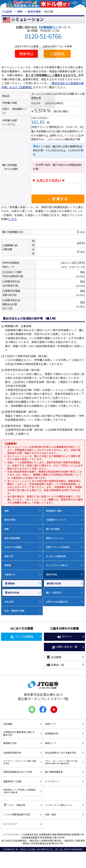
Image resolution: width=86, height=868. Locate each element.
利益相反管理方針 (12, 753)
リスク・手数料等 (14, 805)
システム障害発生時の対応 (17, 814)
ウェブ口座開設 (22, 637)
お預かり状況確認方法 (57, 602)
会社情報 (8, 724)
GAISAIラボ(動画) (13, 547)
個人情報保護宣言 (54, 772)
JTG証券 (7, 12)
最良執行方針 (10, 743)
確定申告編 (14, 592)
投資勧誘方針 (52, 733)
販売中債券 (34, 12)
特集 (7, 529)
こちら (13, 219)
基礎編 (11, 583)
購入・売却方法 (54, 592)
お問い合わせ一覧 (64, 647)
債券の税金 (52, 574)
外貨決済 (9, 602)
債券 (20, 12)
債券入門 (9, 556)
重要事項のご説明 (12, 781)
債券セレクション (55, 538)
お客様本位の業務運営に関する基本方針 (19, 733)
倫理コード (51, 743)
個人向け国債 (53, 529)
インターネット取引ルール (58, 805)
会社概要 (54, 657)
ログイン (64, 637)
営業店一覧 (55, 665)
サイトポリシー (53, 781)
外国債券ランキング (56, 520)
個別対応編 (55, 583)
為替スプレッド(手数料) (58, 547)
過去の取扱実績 (12, 538)
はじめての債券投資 (56, 556)
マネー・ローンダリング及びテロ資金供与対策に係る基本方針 (61, 762)
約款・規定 (51, 814)
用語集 (10, 565)
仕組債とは (10, 574)
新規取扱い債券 (54, 511)
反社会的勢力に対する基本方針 (61, 753)
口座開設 (57, 54)
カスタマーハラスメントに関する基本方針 (20, 762)
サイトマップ (10, 824)
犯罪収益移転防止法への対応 (18, 772)
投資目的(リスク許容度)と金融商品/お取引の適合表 (20, 791)
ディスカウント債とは (57, 565)
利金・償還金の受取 (14, 611)
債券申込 (26, 54)
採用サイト (51, 724)
